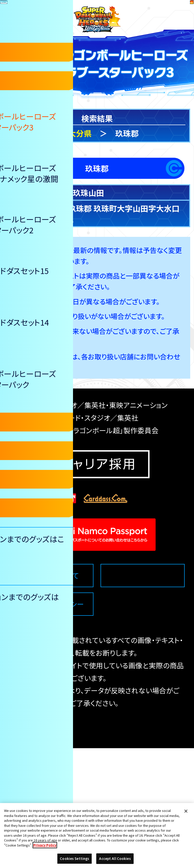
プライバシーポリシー (51, 724)
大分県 (80, 133)
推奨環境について (51, 695)
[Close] (186, 811)
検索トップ (27, 133)
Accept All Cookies (115, 859)
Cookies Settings (143, 695)
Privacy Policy (45, 845)
